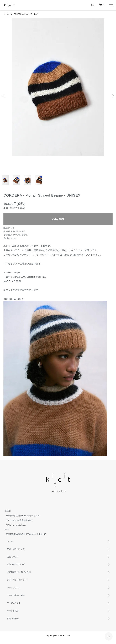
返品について (9, 228)
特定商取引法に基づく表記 (14, 231)
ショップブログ (14, 588)
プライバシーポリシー (17, 580)
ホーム (6, 14)
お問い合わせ (13, 618)
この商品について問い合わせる (16, 235)
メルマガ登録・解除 (16, 595)
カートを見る (13, 611)
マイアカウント (14, 603)
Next (112, 96)
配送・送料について (16, 549)
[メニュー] (111, 5)
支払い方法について (16, 564)
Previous (4, 96)
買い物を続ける (10, 238)
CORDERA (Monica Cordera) (26, 14)
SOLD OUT (58, 219)
